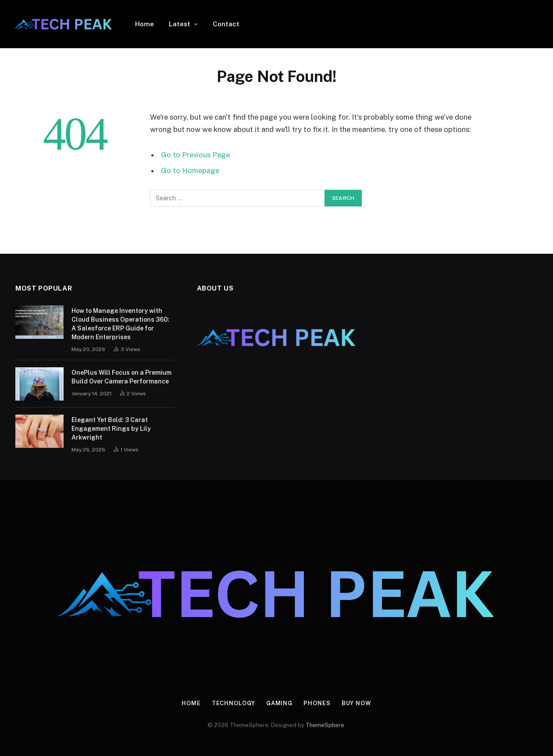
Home (144, 24)
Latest (180, 24)
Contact (226, 24)
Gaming (279, 703)
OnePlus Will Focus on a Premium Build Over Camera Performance (121, 377)
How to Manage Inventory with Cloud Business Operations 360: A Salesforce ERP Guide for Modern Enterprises (120, 324)
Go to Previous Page (195, 155)
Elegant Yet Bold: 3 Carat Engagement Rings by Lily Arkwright (111, 429)
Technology (234, 703)
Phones (317, 703)
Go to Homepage (190, 170)
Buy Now (357, 703)
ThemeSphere (325, 725)
